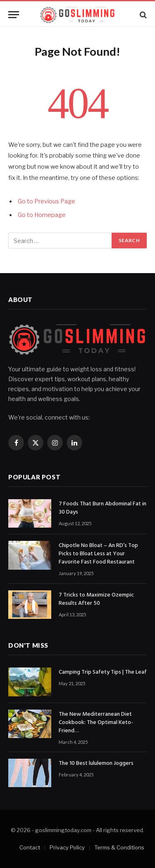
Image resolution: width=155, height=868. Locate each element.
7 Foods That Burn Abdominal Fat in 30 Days (103, 508)
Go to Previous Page (46, 201)
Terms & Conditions (119, 847)
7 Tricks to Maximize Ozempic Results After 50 (96, 599)
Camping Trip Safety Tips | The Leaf (103, 672)
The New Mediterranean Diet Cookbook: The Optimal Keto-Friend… (96, 723)
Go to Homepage (42, 215)
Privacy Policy (67, 847)
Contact (30, 847)
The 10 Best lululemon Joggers (96, 763)
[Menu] (14, 15)
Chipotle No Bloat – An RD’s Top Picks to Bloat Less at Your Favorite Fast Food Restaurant (98, 554)
